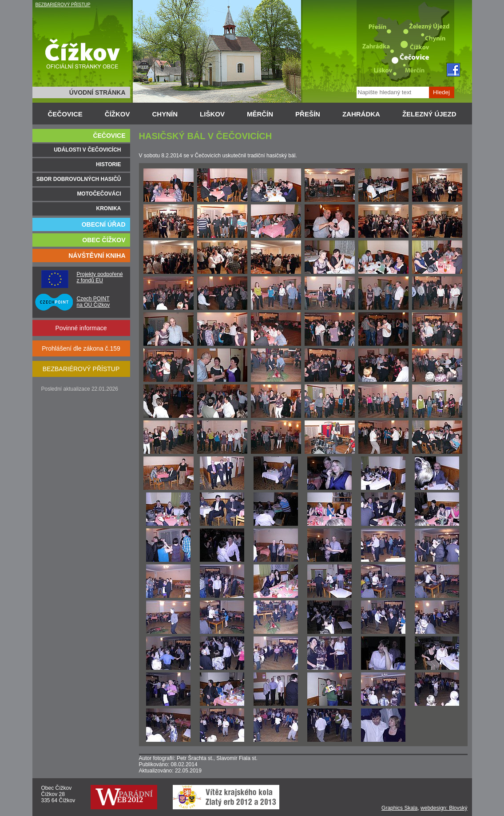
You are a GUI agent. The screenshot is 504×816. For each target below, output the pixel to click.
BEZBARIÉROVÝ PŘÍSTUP (63, 5)
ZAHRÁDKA (361, 114)
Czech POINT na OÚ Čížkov (93, 302)
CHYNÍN (165, 114)
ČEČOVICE (65, 114)
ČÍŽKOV (117, 114)
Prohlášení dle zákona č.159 (81, 348)
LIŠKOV (212, 114)
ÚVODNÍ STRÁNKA (97, 92)
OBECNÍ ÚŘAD (104, 224)
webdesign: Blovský (444, 808)
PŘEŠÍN (308, 114)
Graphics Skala (399, 808)
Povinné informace (81, 328)
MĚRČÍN (260, 114)
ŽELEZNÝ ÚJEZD (429, 114)
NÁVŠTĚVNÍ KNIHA (97, 256)
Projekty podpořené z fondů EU (100, 277)
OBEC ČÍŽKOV (104, 240)
